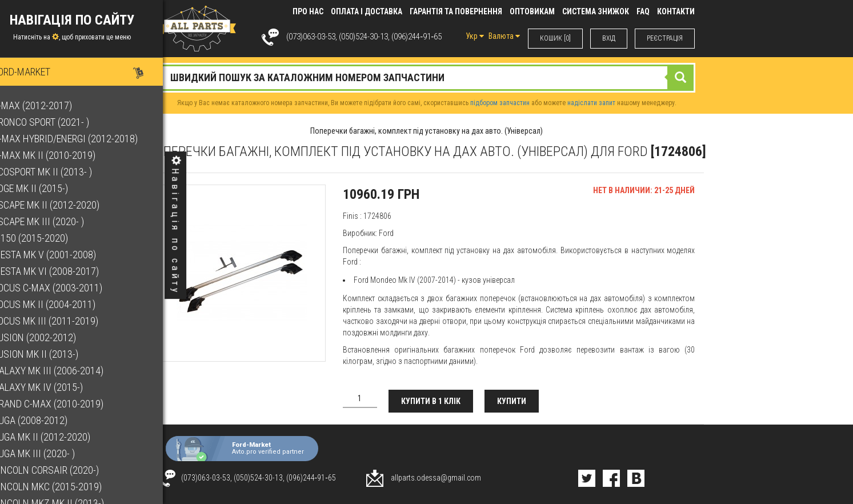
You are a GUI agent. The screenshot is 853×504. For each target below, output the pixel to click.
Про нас (308, 11)
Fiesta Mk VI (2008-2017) (64, 271)
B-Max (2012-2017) (51, 105)
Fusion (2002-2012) (53, 337)
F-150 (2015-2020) (49, 238)
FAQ (643, 11)
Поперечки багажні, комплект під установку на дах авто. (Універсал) (426, 131)
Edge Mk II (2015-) (49, 188)
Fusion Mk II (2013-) (54, 354)
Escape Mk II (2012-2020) (65, 205)
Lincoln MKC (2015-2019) (66, 487)
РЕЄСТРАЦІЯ (665, 38)
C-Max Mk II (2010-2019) (63, 155)
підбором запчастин (500, 103)
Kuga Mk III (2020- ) (52, 453)
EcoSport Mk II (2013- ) (61, 172)
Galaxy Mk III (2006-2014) (67, 371)
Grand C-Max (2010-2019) (67, 404)
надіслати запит (591, 103)
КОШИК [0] (555, 38)
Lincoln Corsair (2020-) (64, 470)
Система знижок (596, 11)
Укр (475, 36)
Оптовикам (532, 11)
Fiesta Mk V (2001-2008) (63, 255)
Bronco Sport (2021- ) (59, 122)
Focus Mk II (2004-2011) (63, 304)
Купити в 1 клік (431, 401)
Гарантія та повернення (456, 11)
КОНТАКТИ (676, 11)
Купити (512, 401)
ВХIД (609, 38)
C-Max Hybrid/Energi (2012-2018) (84, 139)
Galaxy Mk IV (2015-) (56, 387)
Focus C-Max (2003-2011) (66, 288)
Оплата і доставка (367, 11)
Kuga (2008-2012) (49, 420)
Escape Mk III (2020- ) (57, 221)
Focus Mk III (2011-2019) (64, 321)
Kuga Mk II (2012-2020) (60, 437)
